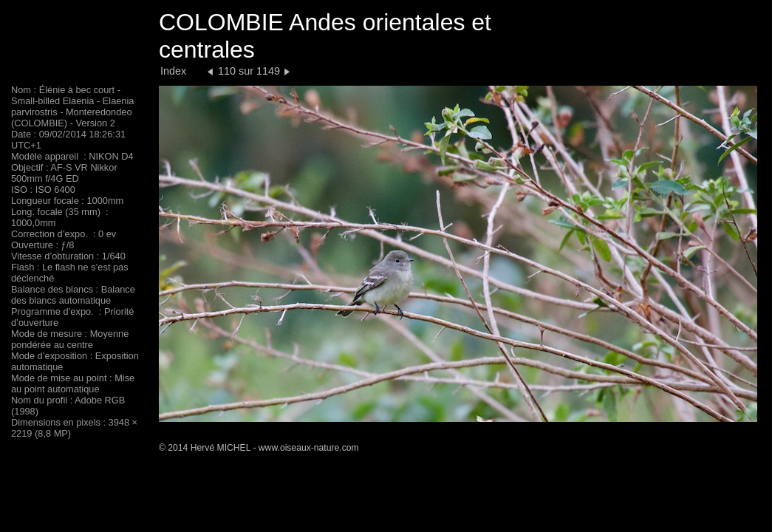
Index (173, 71)
